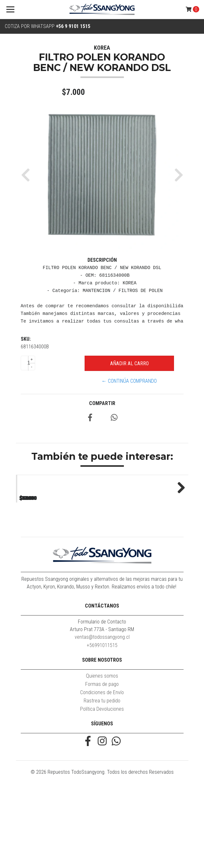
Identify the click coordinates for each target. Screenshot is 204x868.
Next (179, 529)
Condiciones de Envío (102, 777)
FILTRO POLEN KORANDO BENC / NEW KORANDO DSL (59, 568)
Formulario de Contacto (102, 706)
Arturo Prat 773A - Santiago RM (102, 714)
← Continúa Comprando (129, 381)
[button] (28, 175)
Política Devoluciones (102, 793)
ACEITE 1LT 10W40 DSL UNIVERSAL (145, 565)
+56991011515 (102, 730)
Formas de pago (102, 768)
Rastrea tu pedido (102, 785)
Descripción (102, 260)
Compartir (102, 403)
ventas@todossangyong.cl (102, 721)
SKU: (26, 339)
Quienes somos (102, 760)
